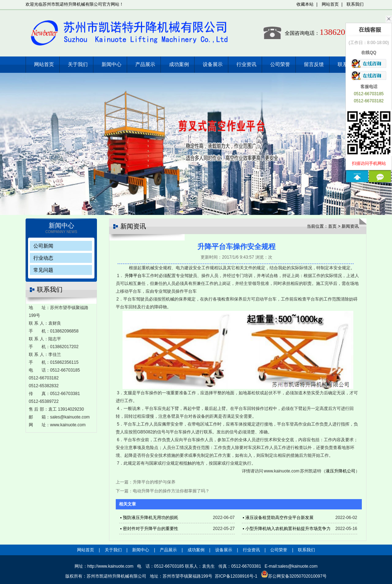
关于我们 (78, 64)
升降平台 (133, 276)
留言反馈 (314, 64)
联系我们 (355, 4)
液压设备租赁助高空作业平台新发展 (279, 518)
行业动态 (43, 258)
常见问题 (43, 270)
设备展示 (213, 64)
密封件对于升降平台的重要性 (151, 529)
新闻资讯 (350, 226)
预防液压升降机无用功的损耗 (151, 518)
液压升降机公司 (341, 471)
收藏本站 (305, 4)
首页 (332, 226)
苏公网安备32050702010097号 (294, 576)
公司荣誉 (280, 64)
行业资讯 (246, 64)
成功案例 (179, 64)
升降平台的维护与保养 (154, 482)
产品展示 (145, 64)
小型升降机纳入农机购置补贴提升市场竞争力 (288, 529)
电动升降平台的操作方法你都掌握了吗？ (171, 491)
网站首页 (330, 4)
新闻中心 (111, 64)
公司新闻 (43, 246)
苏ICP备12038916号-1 (236, 576)
